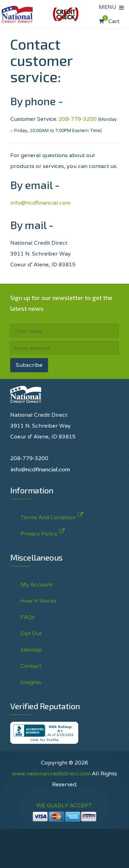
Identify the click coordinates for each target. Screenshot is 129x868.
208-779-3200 (78, 119)
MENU (109, 7)
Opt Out (31, 633)
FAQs (28, 617)
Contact (31, 666)
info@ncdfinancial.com (40, 203)
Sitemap (31, 650)
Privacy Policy (39, 532)
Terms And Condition (48, 516)
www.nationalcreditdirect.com (51, 773)
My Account (36, 584)
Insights (31, 682)
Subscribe (29, 365)
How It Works (38, 601)
